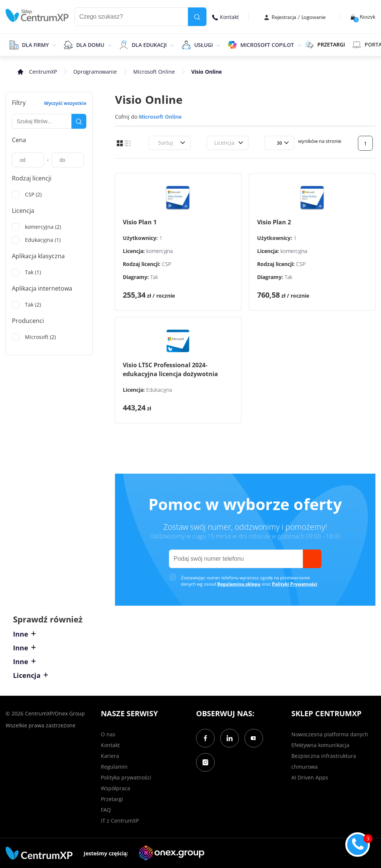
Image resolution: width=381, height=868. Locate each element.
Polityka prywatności (126, 777)
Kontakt (225, 17)
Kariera (110, 756)
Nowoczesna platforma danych (330, 734)
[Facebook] (205, 738)
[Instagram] (205, 762)
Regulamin (114, 767)
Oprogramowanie (95, 72)
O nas (108, 734)
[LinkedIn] (230, 738)
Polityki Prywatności (295, 584)
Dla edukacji (149, 45)
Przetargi (112, 799)
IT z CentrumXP (120, 821)
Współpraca (116, 788)
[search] (197, 17)
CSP (167, 264)
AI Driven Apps (310, 777)
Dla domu (90, 45)
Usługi (204, 45)
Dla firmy (35, 45)
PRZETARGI (325, 45)
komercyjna (159, 251)
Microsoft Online (154, 72)
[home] (37, 15)
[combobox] (157, 143)
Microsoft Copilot (267, 45)
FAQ (106, 810)
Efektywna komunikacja (320, 745)
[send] (312, 559)
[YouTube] (254, 738)
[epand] (53, 45)
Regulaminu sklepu (239, 584)
